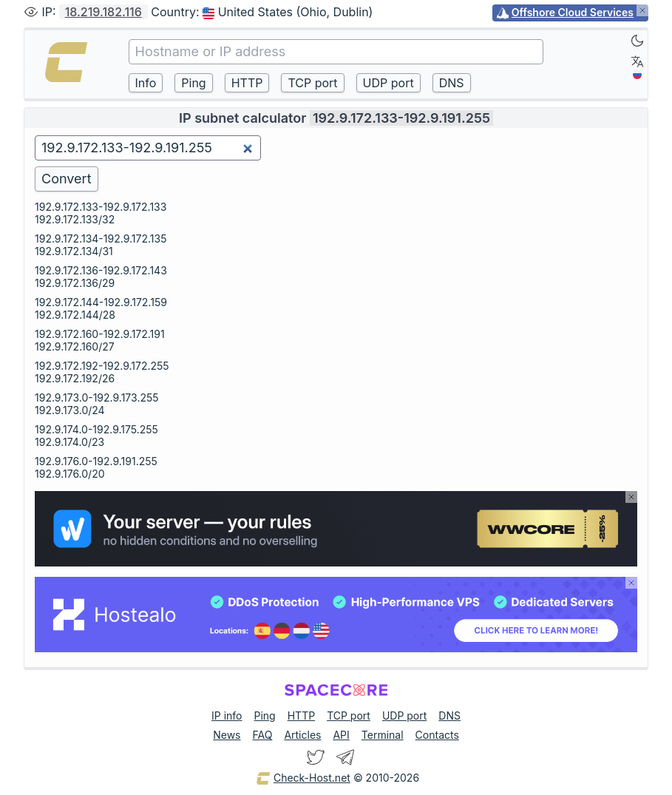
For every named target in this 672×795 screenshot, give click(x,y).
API (341, 735)
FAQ (262, 735)
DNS (449, 715)
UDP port (404, 715)
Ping (265, 715)
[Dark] (637, 41)
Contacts (437, 735)
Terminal (383, 735)
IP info (227, 715)
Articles (302, 735)
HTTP (301, 715)
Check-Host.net (303, 779)
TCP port (349, 715)
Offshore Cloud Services (573, 12)
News (227, 735)
